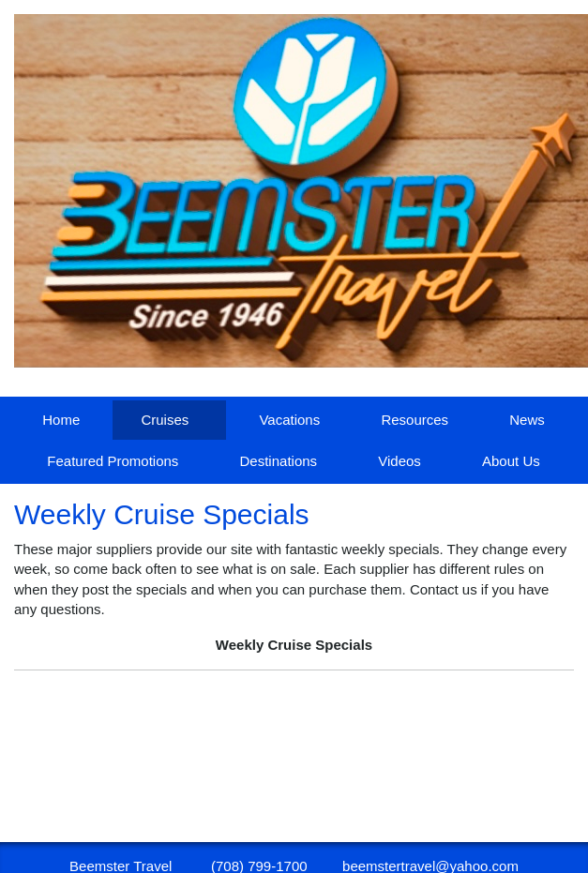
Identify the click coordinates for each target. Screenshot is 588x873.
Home (61, 420)
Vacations (289, 420)
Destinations (279, 461)
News (527, 420)
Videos (400, 461)
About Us (511, 461)
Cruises (165, 420)
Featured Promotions (113, 461)
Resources (415, 420)
